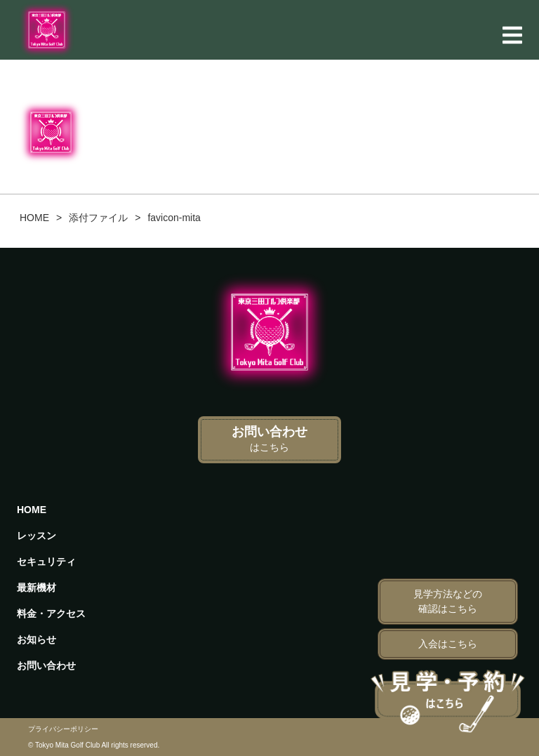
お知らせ (36, 639)
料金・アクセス (51, 614)
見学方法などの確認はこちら (448, 601)
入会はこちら (448, 644)
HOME (32, 510)
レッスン (36, 536)
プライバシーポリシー (63, 729)
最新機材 (36, 588)
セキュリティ (46, 562)
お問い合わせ (269, 439)
